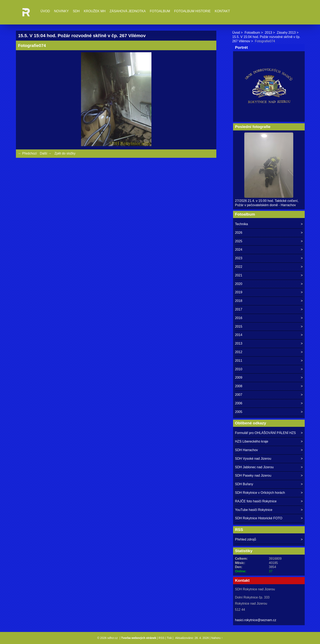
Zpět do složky (65, 153)
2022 (239, 267)
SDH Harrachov (247, 450)
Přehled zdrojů (246, 539)
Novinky (61, 11)
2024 (239, 250)
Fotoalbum (160, 11)
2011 (239, 361)
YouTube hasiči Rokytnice (254, 510)
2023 (239, 258)
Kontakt (222, 11)
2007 (239, 395)
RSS (162, 638)
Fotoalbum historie (192, 11)
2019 (239, 292)
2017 (239, 309)
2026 (239, 233)
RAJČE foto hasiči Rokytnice (256, 501)
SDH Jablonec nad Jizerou (254, 467)
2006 (239, 403)
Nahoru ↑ (217, 638)
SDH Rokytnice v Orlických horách (260, 493)
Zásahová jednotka (128, 11)
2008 (239, 386)
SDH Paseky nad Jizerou (253, 475)
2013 (268, 33)
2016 (239, 318)
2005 (239, 412)
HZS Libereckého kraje (252, 441)
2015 (239, 326)
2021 (239, 275)
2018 (239, 301)
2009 (239, 378)
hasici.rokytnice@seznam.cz (256, 620)
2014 (239, 335)
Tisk (169, 638)
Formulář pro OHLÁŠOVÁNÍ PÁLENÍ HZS (266, 433)
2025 (239, 241)
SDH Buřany (244, 484)
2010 (239, 369)
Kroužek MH (95, 11)
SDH (76, 11)
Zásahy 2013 (286, 33)
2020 (239, 284)
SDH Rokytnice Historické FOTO (259, 518)
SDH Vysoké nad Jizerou (253, 459)
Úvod (45, 11)
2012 (239, 352)
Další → (46, 153)
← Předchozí (27, 153)
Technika (242, 224)
